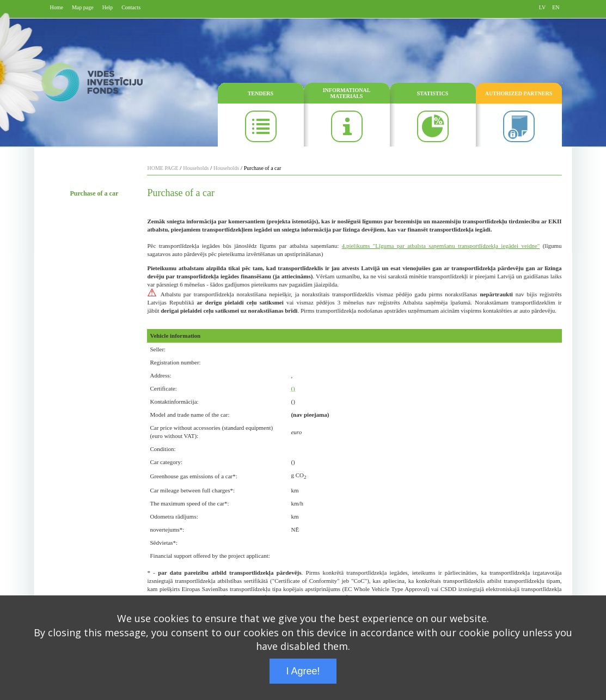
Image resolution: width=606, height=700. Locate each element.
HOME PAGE (163, 168)
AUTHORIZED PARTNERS (519, 93)
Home (57, 7)
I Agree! (303, 671)
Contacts (131, 7)
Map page (83, 7)
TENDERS (261, 93)
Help (108, 7)
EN (556, 7)
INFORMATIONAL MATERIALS (347, 93)
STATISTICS (433, 93)
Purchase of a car (94, 193)
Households (196, 168)
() (293, 388)
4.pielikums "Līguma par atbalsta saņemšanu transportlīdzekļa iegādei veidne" (441, 246)
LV (542, 7)
